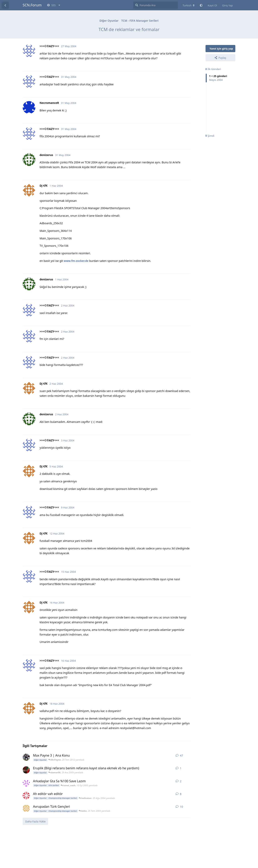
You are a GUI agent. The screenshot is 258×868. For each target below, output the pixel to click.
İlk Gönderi (213, 69)
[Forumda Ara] (156, 5)
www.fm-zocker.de (76, 261)
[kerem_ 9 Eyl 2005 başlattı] (26, 783)
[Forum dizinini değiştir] (189, 5)
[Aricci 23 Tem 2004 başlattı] (26, 808)
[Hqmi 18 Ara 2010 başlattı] (26, 757)
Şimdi (210, 136)
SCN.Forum (32, 5)
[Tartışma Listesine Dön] (5, 5)
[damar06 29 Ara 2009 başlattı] (26, 770)
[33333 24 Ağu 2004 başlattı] (26, 796)
